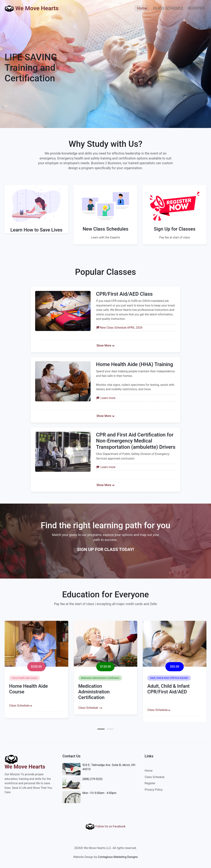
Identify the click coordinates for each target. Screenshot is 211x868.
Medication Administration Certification (94, 692)
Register (150, 783)
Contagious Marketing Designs (118, 857)
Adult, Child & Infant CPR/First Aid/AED (168, 689)
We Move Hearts (32, 8)
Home (143, 8)
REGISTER (196, 8)
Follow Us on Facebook (105, 826)
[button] (101, 729)
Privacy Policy (154, 790)
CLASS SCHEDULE (168, 8)
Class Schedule (19, 706)
